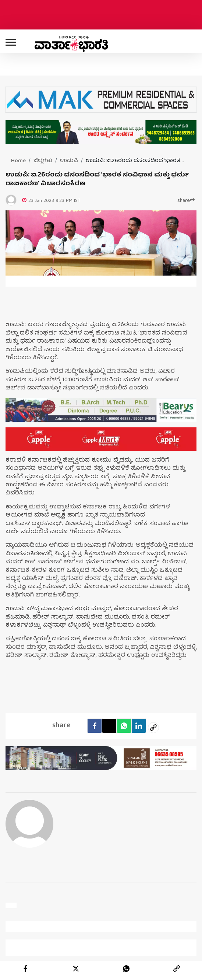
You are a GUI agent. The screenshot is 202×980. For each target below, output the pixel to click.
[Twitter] (109, 726)
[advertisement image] (101, 410)
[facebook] (95, 726)
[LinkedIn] (139, 726)
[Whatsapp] (124, 726)
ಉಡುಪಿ (69, 161)
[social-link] (153, 728)
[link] (177, 969)
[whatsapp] (126, 969)
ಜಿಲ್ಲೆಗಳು (43, 161)
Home (18, 161)
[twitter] (76, 969)
